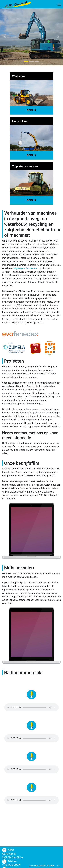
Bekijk (31, 110)
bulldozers (32, 268)
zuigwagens (19, 268)
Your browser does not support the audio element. (31, 707)
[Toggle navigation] (59, 4)
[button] (5, 37)
